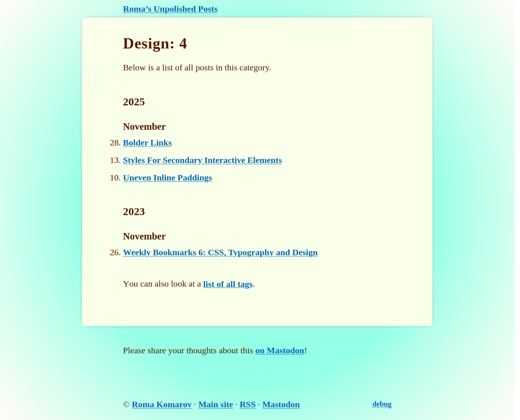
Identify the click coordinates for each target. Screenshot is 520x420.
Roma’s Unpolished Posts (170, 9)
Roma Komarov (162, 404)
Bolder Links (147, 143)
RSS (248, 404)
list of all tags (228, 284)
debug (382, 404)
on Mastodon (280, 350)
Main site (215, 404)
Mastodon (281, 404)
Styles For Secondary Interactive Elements (203, 160)
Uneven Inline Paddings (167, 178)
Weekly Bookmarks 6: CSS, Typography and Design (220, 252)
